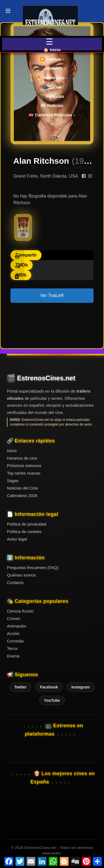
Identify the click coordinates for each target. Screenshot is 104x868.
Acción (13, 633)
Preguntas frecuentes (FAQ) (33, 568)
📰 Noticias (52, 105)
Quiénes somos (21, 575)
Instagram (81, 687)
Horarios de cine (22, 458)
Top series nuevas (24, 473)
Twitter (20, 687)
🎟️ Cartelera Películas (52, 115)
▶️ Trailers (52, 59)
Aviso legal (17, 539)
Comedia (15, 641)
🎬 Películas (52, 96)
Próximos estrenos (24, 466)
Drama (13, 656)
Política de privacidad (27, 524)
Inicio (12, 451)
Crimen (14, 619)
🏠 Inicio (52, 50)
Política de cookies (24, 532)
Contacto (15, 582)
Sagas (13, 481)
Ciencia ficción (20, 611)
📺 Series (52, 87)
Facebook (49, 687)
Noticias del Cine (23, 488)
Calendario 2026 (22, 496)
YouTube (52, 700)
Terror (12, 648)
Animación (17, 626)
